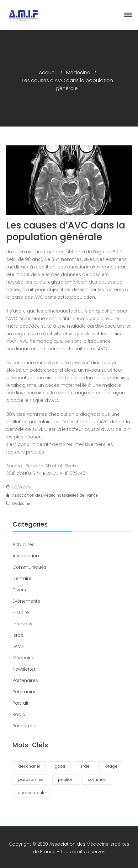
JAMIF (19, 646)
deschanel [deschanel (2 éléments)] (29, 766)
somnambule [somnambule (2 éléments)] (32, 793)
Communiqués (29, 567)
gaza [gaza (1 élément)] (60, 766)
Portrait (21, 703)
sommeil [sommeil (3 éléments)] (97, 779)
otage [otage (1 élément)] (111, 766)
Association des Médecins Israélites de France (55, 495)
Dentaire (22, 578)
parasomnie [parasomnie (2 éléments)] (31, 779)
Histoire (21, 612)
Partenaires (25, 680)
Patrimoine (25, 692)
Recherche (24, 726)
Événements (26, 601)
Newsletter (24, 669)
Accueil (48, 73)
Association (26, 556)
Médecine (78, 73)
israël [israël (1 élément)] (85, 766)
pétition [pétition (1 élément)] (66, 779)
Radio (19, 714)
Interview (22, 624)
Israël (19, 635)
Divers (19, 590)
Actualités (24, 544)
